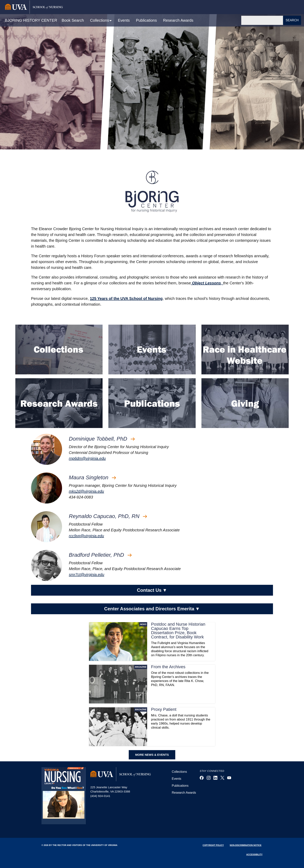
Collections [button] (100, 20)
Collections (179, 772)
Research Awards (178, 20)
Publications (146, 20)
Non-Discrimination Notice (246, 845)
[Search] (262, 20)
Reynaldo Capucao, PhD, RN (108, 516)
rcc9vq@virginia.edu (86, 536)
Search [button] (292, 20)
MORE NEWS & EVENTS (152, 755)
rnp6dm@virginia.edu (87, 458)
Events (124, 20)
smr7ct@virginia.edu (87, 575)
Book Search (73, 20)
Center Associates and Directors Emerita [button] (152, 609)
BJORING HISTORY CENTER (31, 20)
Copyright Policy (213, 845)
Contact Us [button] (152, 590)
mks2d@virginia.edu (86, 491)
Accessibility (254, 854)
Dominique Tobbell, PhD (102, 439)
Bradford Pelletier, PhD (100, 555)
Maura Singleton (92, 477)
